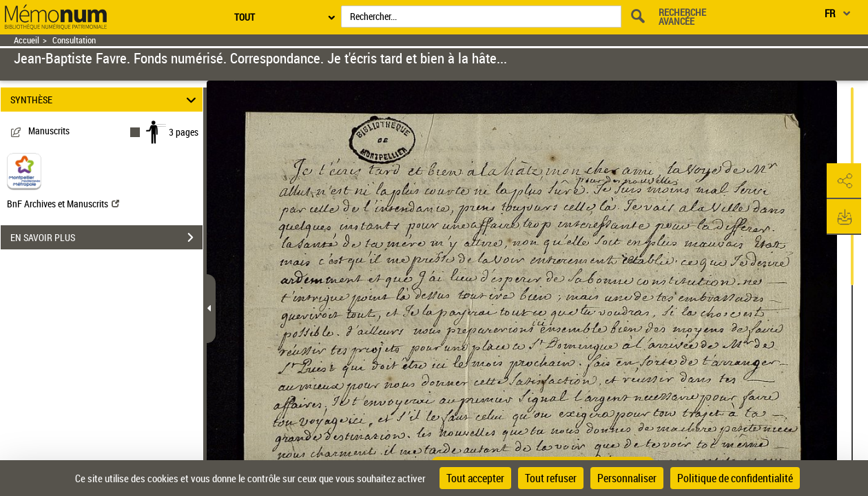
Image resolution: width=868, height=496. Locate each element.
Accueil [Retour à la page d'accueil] (27, 40)
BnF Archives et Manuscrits (63, 204)
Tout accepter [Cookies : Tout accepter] (475, 478)
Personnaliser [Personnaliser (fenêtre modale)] (627, 478)
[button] (844, 181)
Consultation (74, 40)
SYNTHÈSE (105, 100)
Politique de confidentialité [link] (735, 478)
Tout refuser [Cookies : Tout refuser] (551, 478)
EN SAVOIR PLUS (106, 238)
